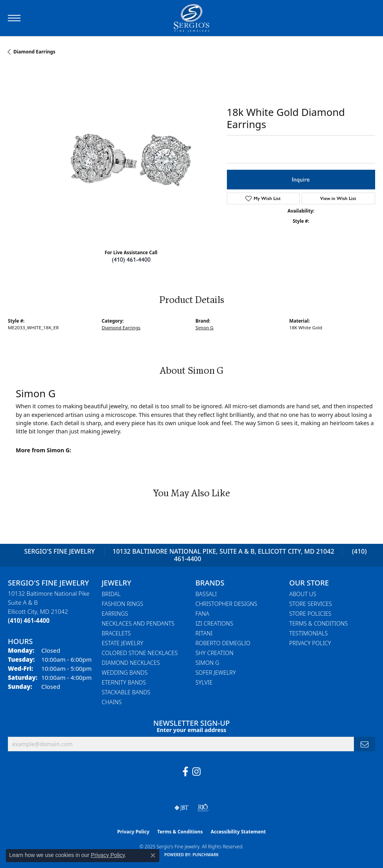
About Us (303, 594)
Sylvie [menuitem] (204, 682)
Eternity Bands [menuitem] (124, 682)
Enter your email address (192, 730)
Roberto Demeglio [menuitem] (223, 643)
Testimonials (309, 633)
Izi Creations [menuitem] (214, 623)
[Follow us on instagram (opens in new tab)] (196, 772)
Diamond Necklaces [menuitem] (131, 663)
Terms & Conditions (319, 623)
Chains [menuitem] (112, 702)
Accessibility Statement (238, 832)
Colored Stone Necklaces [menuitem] (140, 653)
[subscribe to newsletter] (365, 744)
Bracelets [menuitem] (116, 633)
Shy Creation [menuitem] (215, 653)
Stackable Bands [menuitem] (126, 692)
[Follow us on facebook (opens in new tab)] (185, 772)
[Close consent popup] (153, 855)
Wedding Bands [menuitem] (125, 673)
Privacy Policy (310, 643)
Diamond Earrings (34, 52)
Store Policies (310, 614)
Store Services (311, 604)
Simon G (204, 328)
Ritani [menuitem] (204, 633)
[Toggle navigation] (14, 18)
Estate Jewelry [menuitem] (123, 643)
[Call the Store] (29, 620)
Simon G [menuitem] (207, 663)
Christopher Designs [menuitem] (226, 604)
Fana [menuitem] (202, 614)
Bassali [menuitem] (206, 594)
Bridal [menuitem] (111, 594)
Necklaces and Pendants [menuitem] (138, 623)
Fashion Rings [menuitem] (123, 604)
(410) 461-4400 (131, 260)
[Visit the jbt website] (182, 808)
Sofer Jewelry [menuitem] (216, 673)
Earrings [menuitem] (115, 614)
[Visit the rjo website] (203, 808)
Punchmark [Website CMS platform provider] (206, 855)
